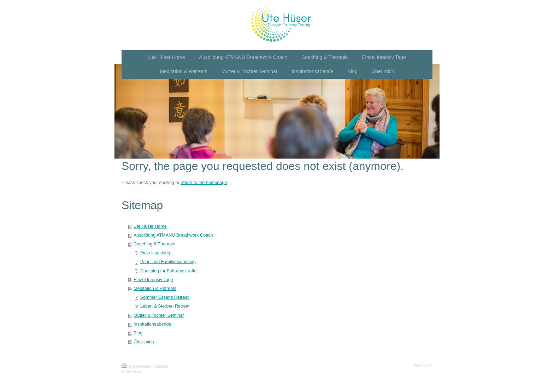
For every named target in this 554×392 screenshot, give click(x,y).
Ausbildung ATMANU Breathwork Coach (173, 235)
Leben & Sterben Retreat (165, 306)
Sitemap (161, 366)
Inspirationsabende (152, 324)
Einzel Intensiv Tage (153, 280)
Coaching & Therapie (154, 244)
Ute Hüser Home (150, 226)
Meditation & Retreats (155, 289)
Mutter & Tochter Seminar (159, 315)
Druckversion (137, 366)
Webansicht (423, 365)
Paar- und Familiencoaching (168, 262)
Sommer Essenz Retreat (164, 297)
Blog (138, 333)
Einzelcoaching (155, 253)
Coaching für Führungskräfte (169, 271)
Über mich (144, 342)
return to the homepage (204, 183)
